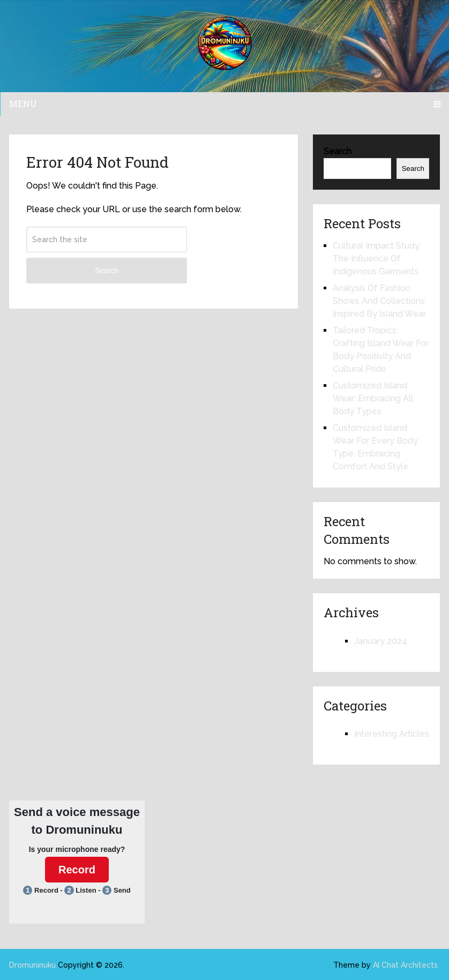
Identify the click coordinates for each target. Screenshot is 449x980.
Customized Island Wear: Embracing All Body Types (373, 398)
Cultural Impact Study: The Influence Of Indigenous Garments (377, 259)
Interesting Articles (392, 734)
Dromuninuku (32, 965)
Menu (23, 104)
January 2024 (381, 641)
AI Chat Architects (405, 965)
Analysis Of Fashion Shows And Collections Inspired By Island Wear (379, 301)
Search (107, 271)
